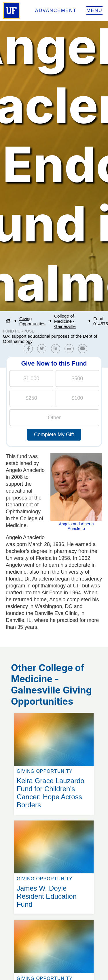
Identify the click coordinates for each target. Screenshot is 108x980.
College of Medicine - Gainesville (65, 321)
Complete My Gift (54, 435)
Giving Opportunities (32, 321)
